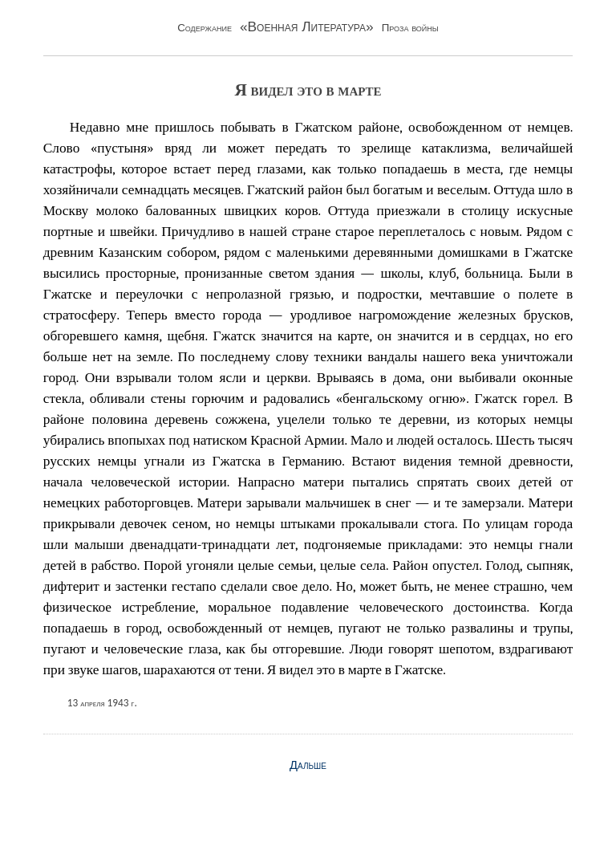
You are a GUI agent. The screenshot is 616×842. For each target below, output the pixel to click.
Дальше (308, 765)
